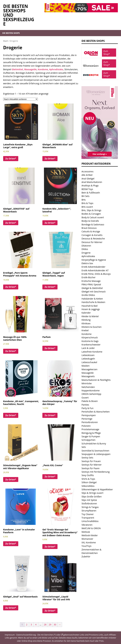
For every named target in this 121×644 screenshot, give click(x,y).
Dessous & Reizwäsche (93, 239)
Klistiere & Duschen (91, 327)
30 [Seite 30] (55, 625)
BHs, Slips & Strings (91, 210)
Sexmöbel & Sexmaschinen (95, 451)
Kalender (86, 313)
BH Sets (85, 196)
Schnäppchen (88, 440)
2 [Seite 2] (27, 625)
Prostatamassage (90, 429)
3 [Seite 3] (31, 625)
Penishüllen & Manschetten (95, 412)
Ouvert (85, 398)
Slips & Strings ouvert (92, 493)
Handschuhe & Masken (93, 302)
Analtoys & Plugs (90, 185)
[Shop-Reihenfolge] (20, 99)
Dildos (85, 249)
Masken (85, 366)
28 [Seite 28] (45, 625)
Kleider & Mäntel (90, 316)
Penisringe (87, 419)
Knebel (85, 330)
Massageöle (30, 69)
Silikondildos (88, 486)
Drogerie (86, 253)
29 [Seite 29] (50, 625)
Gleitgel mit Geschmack (94, 292)
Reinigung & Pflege (91, 433)
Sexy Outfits (88, 475)
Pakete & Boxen (90, 401)
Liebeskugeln (88, 359)
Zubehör (86, 556)
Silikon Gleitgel (89, 482)
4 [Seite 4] (36, 625)
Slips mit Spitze (89, 500)
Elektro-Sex (87, 263)
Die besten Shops (11, 33)
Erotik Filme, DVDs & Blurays (96, 274)
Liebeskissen (88, 355)
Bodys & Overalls (90, 221)
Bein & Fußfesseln (91, 193)
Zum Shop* (107, 53)
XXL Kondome (89, 542)
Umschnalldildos (90, 521)
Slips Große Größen (92, 497)
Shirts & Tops (88, 479)
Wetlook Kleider (90, 535)
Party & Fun (87, 408)
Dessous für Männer (92, 242)
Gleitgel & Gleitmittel (92, 288)
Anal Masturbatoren (92, 182)
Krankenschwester (91, 345)
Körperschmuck (89, 337)
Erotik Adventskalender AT (95, 270)
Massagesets (88, 376)
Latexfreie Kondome (92, 352)
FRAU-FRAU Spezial (91, 284)
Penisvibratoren (90, 422)
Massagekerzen (89, 369)
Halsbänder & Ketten (92, 299)
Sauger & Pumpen (91, 436)
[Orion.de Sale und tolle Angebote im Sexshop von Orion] (81, 10)
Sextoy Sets (87, 458)
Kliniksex (86, 323)
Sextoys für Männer (91, 465)
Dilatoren (86, 246)
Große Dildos (88, 295)
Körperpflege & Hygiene (94, 260)
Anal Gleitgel (88, 179)
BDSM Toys (87, 189)
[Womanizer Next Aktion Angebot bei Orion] (100, 157)
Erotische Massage (91, 281)
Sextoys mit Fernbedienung (95, 472)
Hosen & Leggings (91, 309)
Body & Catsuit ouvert (93, 217)
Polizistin (86, 426)
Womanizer (87, 539)
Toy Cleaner (88, 514)
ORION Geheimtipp (91, 394)
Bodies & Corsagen (91, 214)
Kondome (43, 69)
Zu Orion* (11, 159)
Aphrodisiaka (56, 69)
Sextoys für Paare (90, 468)
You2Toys (86, 546)
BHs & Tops (87, 203)
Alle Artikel (87, 175)
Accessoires (87, 171)
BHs (84, 200)
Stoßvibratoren (89, 503)
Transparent (88, 518)
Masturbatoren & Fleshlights (96, 380)
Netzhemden (88, 387)
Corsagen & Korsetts (92, 235)
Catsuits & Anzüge (91, 231)
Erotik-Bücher (88, 277)
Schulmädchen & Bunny (94, 444)
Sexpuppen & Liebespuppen (96, 454)
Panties (85, 405)
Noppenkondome (91, 390)
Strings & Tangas (90, 507)
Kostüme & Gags (90, 341)
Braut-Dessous (89, 228)
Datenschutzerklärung (26, 635)
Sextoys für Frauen (91, 461)
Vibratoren (87, 525)
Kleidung (86, 320)
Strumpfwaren (89, 511)
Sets (84, 447)
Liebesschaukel (89, 362)
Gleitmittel (17, 69)
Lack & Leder (88, 348)
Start (6, 41)
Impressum (10, 635)
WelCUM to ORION (91, 528)
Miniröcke (86, 383)
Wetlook (86, 532)
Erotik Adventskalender (93, 267)
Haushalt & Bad (89, 306)
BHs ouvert (87, 207)
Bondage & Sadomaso (93, 224)
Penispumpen (89, 415)
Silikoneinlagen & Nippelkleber (97, 489)
